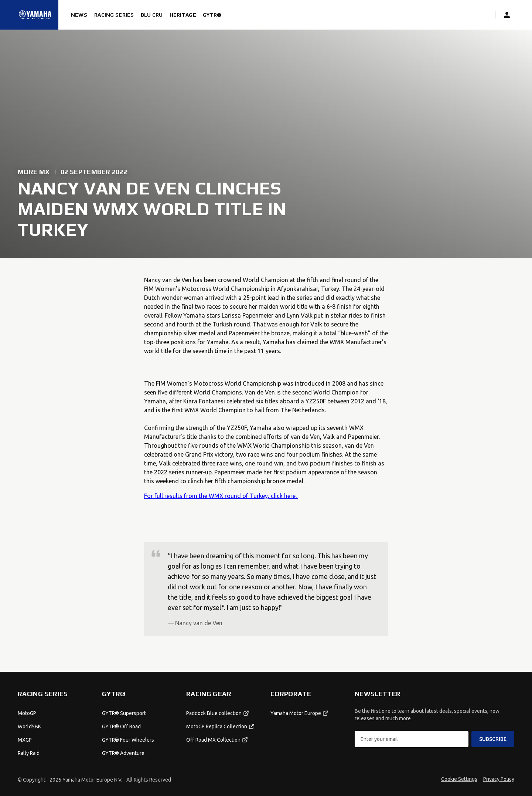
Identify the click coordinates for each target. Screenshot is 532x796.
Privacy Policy (499, 779)
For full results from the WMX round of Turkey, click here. (221, 496)
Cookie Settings (459, 779)
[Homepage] (35, 15)
